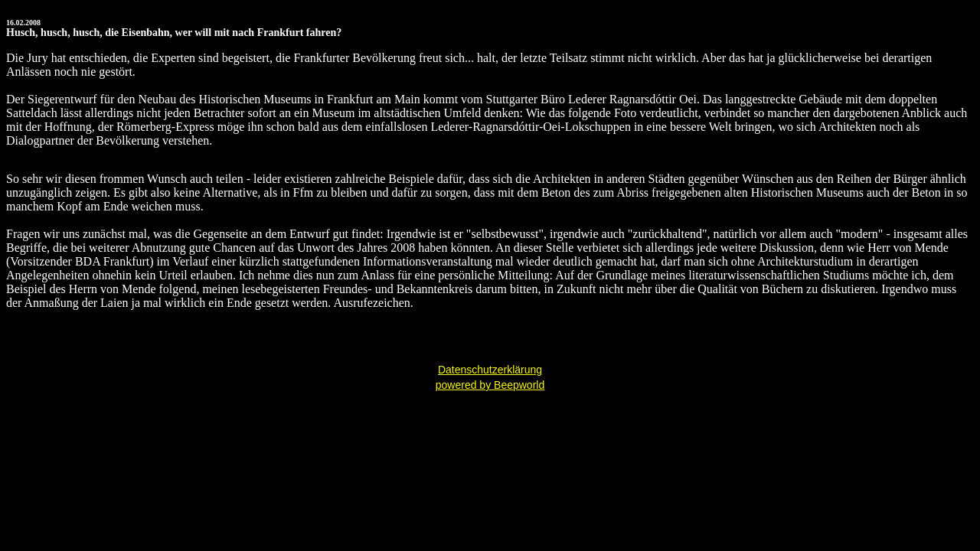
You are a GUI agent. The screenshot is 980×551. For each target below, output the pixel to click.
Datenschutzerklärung (490, 370)
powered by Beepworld (490, 385)
